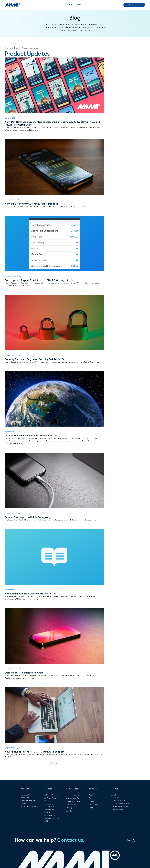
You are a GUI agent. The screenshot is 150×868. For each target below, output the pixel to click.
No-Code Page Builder (50, 799)
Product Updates (30, 48)
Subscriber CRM (50, 815)
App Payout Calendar (116, 796)
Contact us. (71, 840)
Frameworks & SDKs (74, 801)
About (91, 795)
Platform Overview (51, 795)
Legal (91, 808)
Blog (70, 5)
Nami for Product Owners (28, 802)
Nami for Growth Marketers (28, 796)
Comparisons (117, 810)
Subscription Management (49, 805)
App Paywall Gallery (120, 807)
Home (8, 48)
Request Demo (73, 795)
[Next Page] (54, 763)
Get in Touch (94, 805)
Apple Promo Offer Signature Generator (120, 802)
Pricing (69, 808)
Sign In (69, 811)
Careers (92, 801)
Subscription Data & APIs (51, 820)
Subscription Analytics (49, 811)
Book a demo (134, 5)
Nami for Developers (29, 807)
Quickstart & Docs (74, 798)
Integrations (71, 805)
